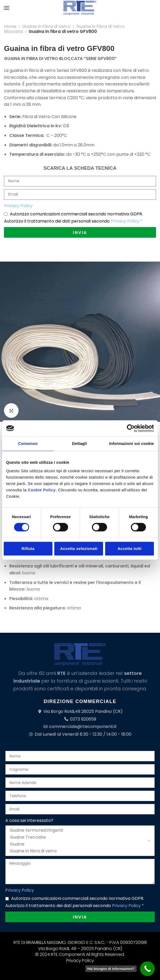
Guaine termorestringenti (79, 830)
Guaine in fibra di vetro (79, 851)
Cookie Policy (42, 490)
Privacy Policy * (127, 221)
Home (10, 26)
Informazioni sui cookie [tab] (132, 443)
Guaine (79, 844)
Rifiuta (28, 548)
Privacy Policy (18, 206)
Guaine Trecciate (79, 837)
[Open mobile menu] (7, 8)
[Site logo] (80, 8)
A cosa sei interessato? (29, 820)
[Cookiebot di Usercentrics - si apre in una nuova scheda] (131, 428)
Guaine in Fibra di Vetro (46, 26)
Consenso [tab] (28, 443)
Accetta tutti (130, 548)
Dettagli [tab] (79, 443)
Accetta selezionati (79, 548)
